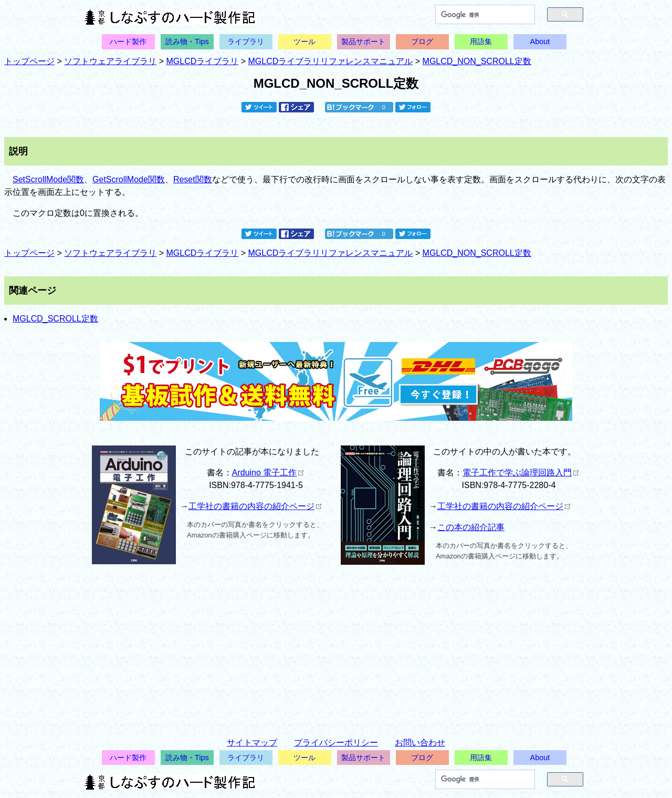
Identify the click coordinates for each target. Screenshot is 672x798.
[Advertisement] (336, 646)
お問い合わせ (420, 743)
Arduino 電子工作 (268, 473)
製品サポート (363, 42)
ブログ (422, 42)
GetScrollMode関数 (129, 179)
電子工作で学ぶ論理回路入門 (521, 473)
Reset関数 (193, 179)
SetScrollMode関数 (48, 179)
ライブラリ (246, 42)
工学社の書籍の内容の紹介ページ (255, 506)
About (540, 42)
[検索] (480, 15)
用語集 (481, 42)
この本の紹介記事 (471, 527)
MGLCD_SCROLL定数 (55, 319)
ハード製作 (128, 42)
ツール (304, 42)
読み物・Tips (187, 42)
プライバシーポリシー (336, 743)
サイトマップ (252, 743)
